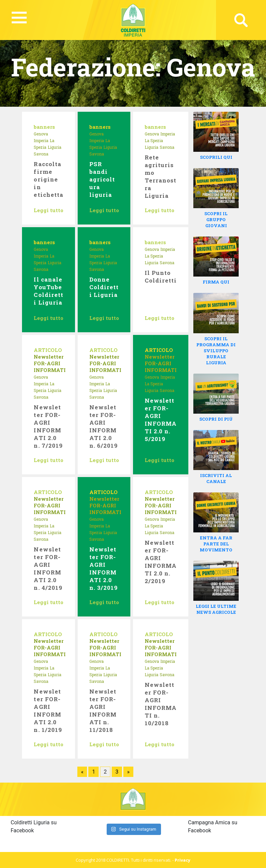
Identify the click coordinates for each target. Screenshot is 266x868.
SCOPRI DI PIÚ (216, 419)
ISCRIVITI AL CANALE (216, 478)
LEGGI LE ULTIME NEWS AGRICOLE (216, 609)
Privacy (182, 860)
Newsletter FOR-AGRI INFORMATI (50, 363)
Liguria (54, 147)
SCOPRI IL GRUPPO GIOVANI (216, 220)
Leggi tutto (48, 210)
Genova (41, 134)
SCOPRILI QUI (216, 157)
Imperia (41, 140)
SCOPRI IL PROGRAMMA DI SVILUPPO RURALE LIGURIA (216, 351)
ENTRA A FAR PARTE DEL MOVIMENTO (216, 544)
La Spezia (154, 140)
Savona (41, 154)
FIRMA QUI (216, 282)
